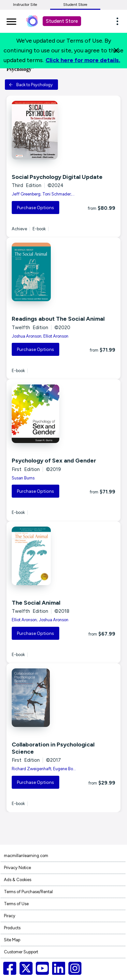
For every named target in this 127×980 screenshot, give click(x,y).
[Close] (116, 50)
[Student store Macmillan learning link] (37, 21)
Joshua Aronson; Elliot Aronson (40, 336)
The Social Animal (36, 603)
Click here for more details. (83, 60)
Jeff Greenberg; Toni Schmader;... (43, 194)
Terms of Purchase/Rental (28, 892)
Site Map (12, 940)
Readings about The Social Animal (58, 319)
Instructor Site (25, 5)
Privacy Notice (17, 868)
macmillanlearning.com (26, 856)
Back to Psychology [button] (31, 85)
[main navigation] (11, 20)
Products (12, 928)
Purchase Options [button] (35, 208)
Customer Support (21, 952)
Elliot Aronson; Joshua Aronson (40, 620)
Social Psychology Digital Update (57, 177)
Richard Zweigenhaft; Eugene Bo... (44, 769)
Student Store (75, 5)
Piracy (10, 916)
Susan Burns (23, 478)
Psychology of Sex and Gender (54, 461)
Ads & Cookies (18, 880)
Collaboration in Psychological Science (53, 748)
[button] (119, 21)
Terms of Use (16, 904)
